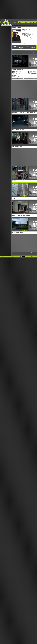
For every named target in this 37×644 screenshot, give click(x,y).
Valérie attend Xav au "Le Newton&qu (23, 112)
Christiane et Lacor (18, 181)
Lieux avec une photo (33, 47)
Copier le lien (15, 78)
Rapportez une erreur (6, 257)
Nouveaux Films (30, 24)
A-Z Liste (19, 24)
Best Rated (24, 24)
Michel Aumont (30, 37)
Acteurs (31, 22)
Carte (26, 22)
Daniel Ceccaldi (27, 38)
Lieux (20, 22)
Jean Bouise (24, 37)
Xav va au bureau (17, 147)
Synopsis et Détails (15, 47)
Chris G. (17, 75)
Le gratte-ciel (16, 198)
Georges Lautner (30, 34)
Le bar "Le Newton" (18, 69)
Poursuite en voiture (18, 130)
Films (15, 22)
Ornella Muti (31, 36)
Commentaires (21, 78)
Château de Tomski (18, 232)
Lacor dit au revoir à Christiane (21, 215)
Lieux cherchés (27, 47)
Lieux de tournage (21, 47)
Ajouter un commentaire (29, 78)
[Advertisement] (18, 9)
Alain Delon (26, 36)
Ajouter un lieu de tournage (28, 44)
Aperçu (14, 24)
